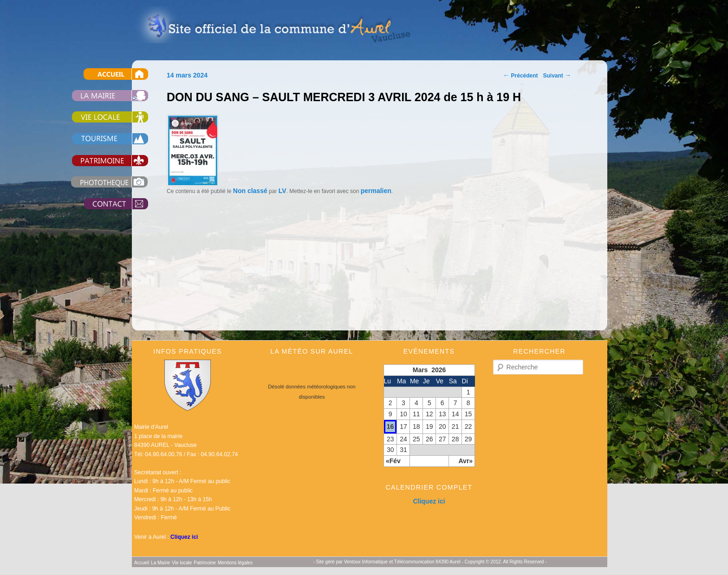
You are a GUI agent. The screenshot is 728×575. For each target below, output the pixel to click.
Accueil (99, 74)
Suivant (557, 76)
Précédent (520, 76)
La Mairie (99, 95)
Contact (99, 204)
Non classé (250, 191)
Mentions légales (235, 563)
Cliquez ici (184, 537)
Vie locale (99, 117)
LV (283, 191)
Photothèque (99, 182)
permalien (376, 191)
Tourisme (99, 139)
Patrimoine (99, 160)
